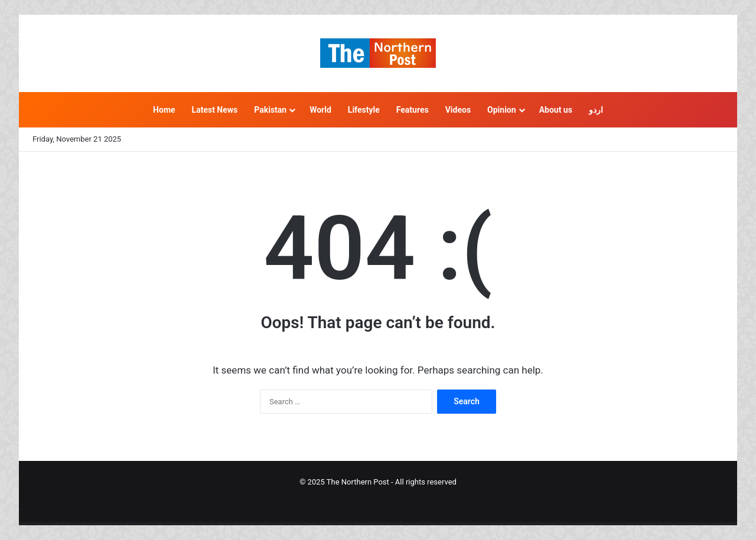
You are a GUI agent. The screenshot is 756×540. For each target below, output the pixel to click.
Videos (458, 110)
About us (556, 110)
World (320, 110)
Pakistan (270, 110)
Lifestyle (364, 110)
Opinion (502, 110)
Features (413, 110)
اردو (596, 110)
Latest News (215, 110)
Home (164, 110)
